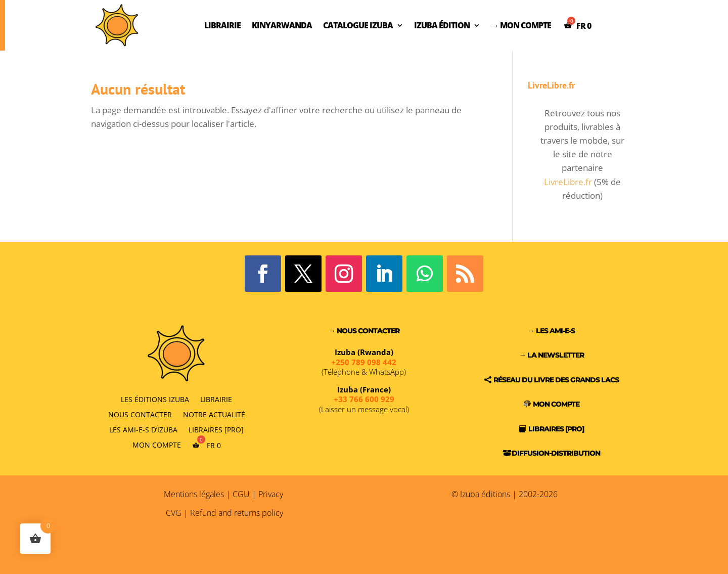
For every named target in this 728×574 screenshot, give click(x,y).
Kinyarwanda (282, 25)
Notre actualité (214, 414)
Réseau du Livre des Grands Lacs (556, 380)
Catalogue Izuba (358, 25)
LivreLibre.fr (568, 182)
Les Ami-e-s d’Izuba (143, 429)
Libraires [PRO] (216, 429)
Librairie (222, 25)
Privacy (271, 494)
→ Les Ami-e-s (551, 331)
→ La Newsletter (552, 355)
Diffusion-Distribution (556, 453)
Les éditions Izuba (155, 399)
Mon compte (157, 445)
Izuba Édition (442, 25)
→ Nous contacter (364, 331)
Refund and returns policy (237, 513)
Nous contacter (140, 414)
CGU (241, 494)
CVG (174, 513)
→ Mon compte (521, 25)
